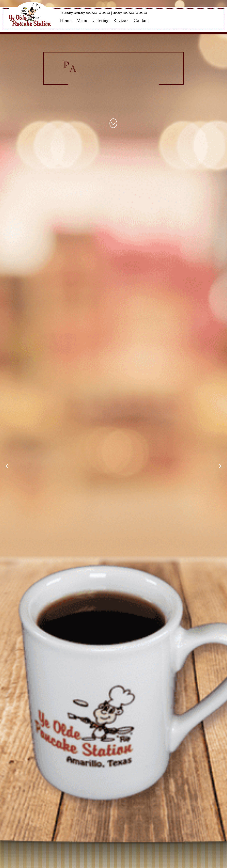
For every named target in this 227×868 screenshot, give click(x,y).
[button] (7, 466)
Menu (82, 21)
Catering (100, 21)
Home (66, 21)
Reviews (121, 21)
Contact (141, 21)
